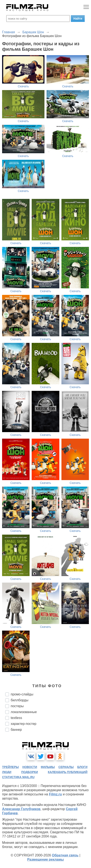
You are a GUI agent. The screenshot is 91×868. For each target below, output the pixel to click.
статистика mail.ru (18, 777)
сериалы (66, 767)
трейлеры (10, 767)
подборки (30, 772)
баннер (16, 730)
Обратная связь (65, 855)
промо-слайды (22, 694)
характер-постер (23, 724)
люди (7, 772)
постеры (17, 706)
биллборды (19, 700)
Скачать (23, 86)
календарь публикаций (68, 772)
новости (30, 767)
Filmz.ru (55, 794)
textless (16, 718)
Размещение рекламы (46, 859)
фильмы (48, 767)
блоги (82, 767)
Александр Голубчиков (21, 809)
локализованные (24, 712)
